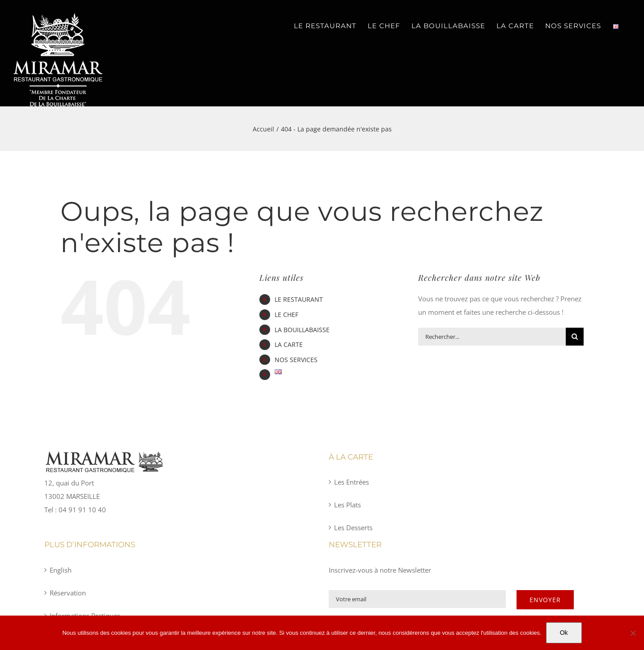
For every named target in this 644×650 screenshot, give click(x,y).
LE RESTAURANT (299, 299)
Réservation (68, 593)
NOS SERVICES (296, 360)
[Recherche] (575, 337)
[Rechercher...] (492, 337)
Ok (564, 633)
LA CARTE (289, 344)
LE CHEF (286, 314)
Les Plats (347, 505)
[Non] (633, 633)
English (61, 570)
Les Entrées (352, 482)
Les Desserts (353, 528)
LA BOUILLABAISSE (302, 330)
